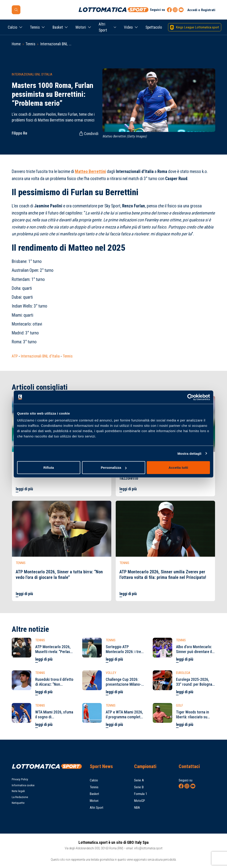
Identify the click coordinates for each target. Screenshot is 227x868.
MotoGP (140, 801)
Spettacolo (154, 27)
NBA (137, 808)
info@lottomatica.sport (148, 848)
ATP (15, 356)
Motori (81, 27)
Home (16, 44)
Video (128, 27)
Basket (58, 27)
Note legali (18, 791)
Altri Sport (103, 27)
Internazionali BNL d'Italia (40, 356)
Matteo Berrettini (90, 172)
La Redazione (20, 797)
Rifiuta (49, 468)
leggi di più (24, 489)
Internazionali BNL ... (56, 44)
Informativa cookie (23, 785)
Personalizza (114, 468)
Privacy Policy (20, 779)
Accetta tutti (178, 468)
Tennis (35, 27)
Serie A (139, 780)
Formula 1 (141, 794)
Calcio (13, 27)
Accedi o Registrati (201, 10)
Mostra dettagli (189, 453)
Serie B (139, 787)
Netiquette (18, 803)
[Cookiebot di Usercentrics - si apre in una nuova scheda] (191, 397)
